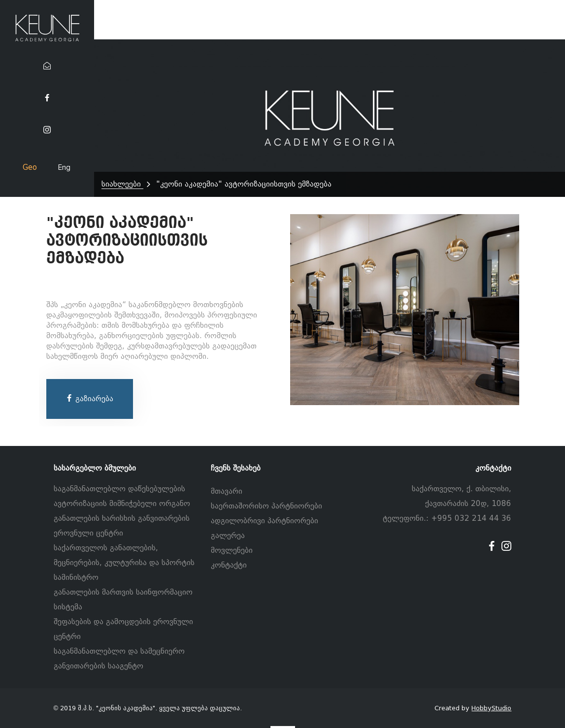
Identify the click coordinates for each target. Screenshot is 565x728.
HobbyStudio (491, 708)
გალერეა (228, 536)
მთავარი (227, 491)
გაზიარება (89, 399)
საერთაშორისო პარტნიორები (266, 506)
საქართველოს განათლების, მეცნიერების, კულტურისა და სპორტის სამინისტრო (124, 563)
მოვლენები (232, 550)
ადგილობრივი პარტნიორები (265, 521)
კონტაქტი (229, 565)
